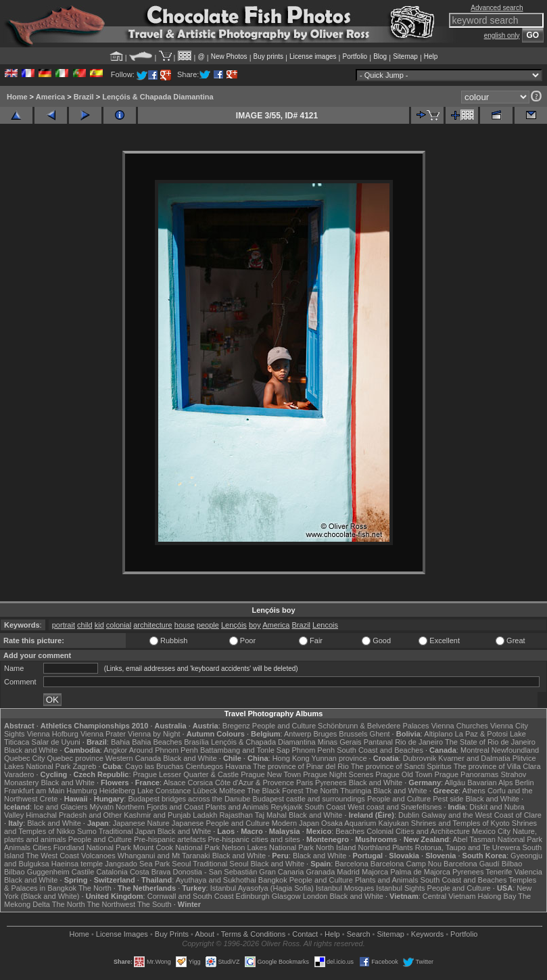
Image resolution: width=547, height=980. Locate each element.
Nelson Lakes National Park (268, 847)
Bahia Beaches (157, 742)
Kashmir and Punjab (157, 815)
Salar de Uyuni (56, 742)
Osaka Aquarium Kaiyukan (365, 823)
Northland (374, 847)
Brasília (196, 742)
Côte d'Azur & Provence (255, 783)
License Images (122, 934)
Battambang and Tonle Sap (245, 750)
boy (255, 625)
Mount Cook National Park (176, 847)
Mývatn (102, 807)
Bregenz (236, 726)
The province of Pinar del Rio (301, 766)
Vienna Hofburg (53, 734)
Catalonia (112, 872)
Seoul (181, 864)
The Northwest (112, 904)
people (208, 625)
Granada (320, 872)
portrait (64, 625)
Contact (305, 934)
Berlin (525, 783)
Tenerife (499, 872)
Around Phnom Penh (164, 750)
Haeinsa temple (77, 864)
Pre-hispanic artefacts (170, 839)
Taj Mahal (271, 815)
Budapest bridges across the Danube (189, 799)
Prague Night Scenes (338, 774)
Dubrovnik (420, 758)
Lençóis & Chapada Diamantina (158, 97)
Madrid (348, 872)
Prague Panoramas (467, 774)
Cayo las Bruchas (154, 766)
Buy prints (268, 56)
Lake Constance (164, 791)
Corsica (200, 783)
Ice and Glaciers (61, 807)
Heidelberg (117, 791)
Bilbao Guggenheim (37, 872)
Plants (403, 847)
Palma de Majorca (420, 872)
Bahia (120, 742)
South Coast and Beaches (380, 750)
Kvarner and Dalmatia (474, 758)
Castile (83, 872)
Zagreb (85, 766)
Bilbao (512, 864)
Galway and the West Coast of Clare (481, 815)
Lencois (325, 625)
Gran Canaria (281, 872)
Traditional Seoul (220, 864)
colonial (119, 625)
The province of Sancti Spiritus (401, 766)
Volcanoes (98, 856)
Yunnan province (339, 758)
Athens (474, 791)
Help (431, 56)
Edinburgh (253, 896)
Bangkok (273, 880)
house (185, 625)
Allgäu (455, 783)
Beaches (350, 831)
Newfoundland (515, 750)
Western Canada (133, 758)
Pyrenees (331, 783)
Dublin (409, 815)
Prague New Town (271, 774)
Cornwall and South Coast (191, 896)
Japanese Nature (141, 823)
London (315, 896)
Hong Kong (291, 758)
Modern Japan (295, 823)
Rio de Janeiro (419, 742)
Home (17, 97)
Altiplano (438, 734)
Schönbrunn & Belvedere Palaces (374, 726)
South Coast (326, 807)
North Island (336, 847)
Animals (17, 847)
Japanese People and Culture (221, 823)
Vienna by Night (154, 734)
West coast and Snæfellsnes (395, 807)
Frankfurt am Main (34, 791)
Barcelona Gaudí (472, 864)
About (205, 934)
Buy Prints (172, 934)
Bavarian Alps (490, 783)
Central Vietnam (449, 896)
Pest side (448, 799)
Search (359, 934)
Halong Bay (497, 896)
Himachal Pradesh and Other (74, 815)
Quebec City (25, 758)
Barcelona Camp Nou (406, 864)
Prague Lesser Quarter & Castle (186, 774)
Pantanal (378, 742)
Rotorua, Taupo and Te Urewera (468, 847)
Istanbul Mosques (345, 888)
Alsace (174, 783)
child (85, 625)
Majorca (375, 872)
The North (322, 791)
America (50, 97)
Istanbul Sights (400, 888)
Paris (305, 783)
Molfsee (232, 791)
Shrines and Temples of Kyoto (460, 823)
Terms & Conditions (253, 934)
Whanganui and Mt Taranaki (164, 856)
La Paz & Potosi (481, 734)
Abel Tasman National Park (497, 839)
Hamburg (81, 791)
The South (154, 904)
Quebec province (75, 758)
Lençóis (234, 625)
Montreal (475, 750)
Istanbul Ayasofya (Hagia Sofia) (262, 888)
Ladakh (205, 815)
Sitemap (405, 56)
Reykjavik (286, 807)
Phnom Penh (313, 750)
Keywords (427, 934)
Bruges (325, 734)
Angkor (115, 750)
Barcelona (352, 864)
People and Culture (284, 726)
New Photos (229, 56)
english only (502, 36)
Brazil (84, 97)
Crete (49, 799)
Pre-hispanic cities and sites (254, 839)
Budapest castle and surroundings (309, 799)
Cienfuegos (204, 766)
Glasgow (286, 896)
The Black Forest (275, 791)
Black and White (31, 750)
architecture (152, 625)
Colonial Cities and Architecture (418, 831)
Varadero (19, 774)
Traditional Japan (127, 831)
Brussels (353, 734)
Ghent (380, 734)
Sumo (87, 831)
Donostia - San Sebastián (215, 872)
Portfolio (355, 56)
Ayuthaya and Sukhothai (216, 880)
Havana (238, 766)
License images (313, 56)
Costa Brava (150, 872)
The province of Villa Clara (497, 766)
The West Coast (52, 856)
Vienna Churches (460, 726)
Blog (380, 56)
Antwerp (298, 734)
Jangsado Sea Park (137, 864)
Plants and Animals (237, 807)
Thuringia (356, 791)
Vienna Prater (103, 734)
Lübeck (205, 791)
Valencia (528, 872)
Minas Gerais (340, 742)
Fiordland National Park (92, 847)
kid (99, 625)
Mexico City (491, 831)
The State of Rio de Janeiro (490, 742)
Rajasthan (236, 815)
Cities (42, 847)
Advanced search (497, 8)
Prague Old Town (404, 774)
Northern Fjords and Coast (160, 807)
